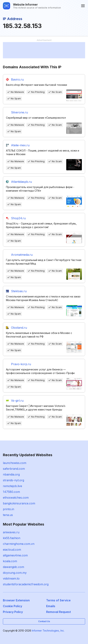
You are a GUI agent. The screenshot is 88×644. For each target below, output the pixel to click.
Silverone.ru (19, 112)
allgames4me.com (15, 555)
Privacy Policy (13, 612)
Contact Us (44, 621)
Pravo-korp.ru (21, 364)
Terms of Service (58, 600)
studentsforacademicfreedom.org (26, 584)
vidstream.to (11, 578)
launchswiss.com (15, 463)
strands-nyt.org (13, 480)
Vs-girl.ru (17, 401)
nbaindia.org (11, 474)
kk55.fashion (12, 538)
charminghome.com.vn (19, 544)
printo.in (9, 509)
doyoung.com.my (15, 573)
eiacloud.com (12, 550)
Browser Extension (16, 600)
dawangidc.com (13, 567)
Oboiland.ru (19, 328)
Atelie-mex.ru (20, 145)
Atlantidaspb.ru (21, 182)
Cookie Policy (12, 606)
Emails (51, 606)
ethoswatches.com (16, 498)
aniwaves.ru (11, 532)
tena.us (8, 515)
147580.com (11, 492)
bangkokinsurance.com (19, 503)
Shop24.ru (18, 218)
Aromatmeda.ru (22, 255)
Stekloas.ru (19, 291)
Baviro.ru (17, 79)
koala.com (10, 561)
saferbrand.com (14, 469)
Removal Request (58, 612)
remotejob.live (12, 486)
